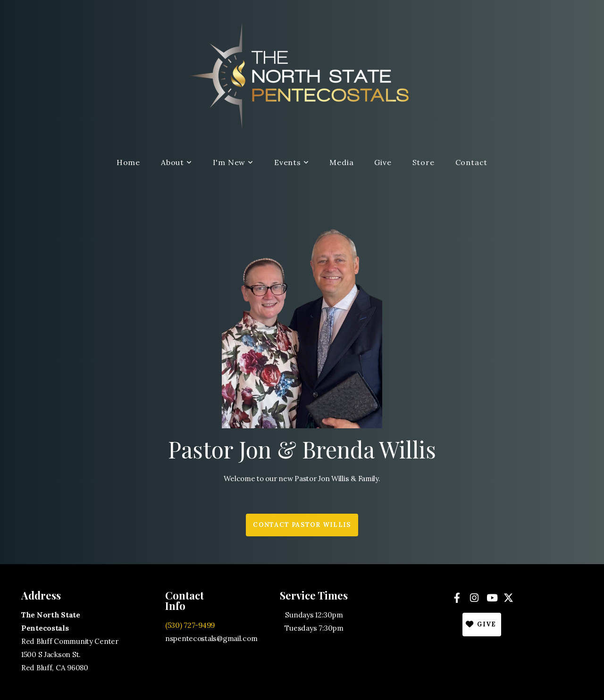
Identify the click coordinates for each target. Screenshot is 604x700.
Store (424, 162)
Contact (472, 162)
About (176, 162)
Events (291, 162)
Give (383, 162)
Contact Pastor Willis (302, 525)
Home (128, 162)
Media (341, 162)
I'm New (233, 162)
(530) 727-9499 (190, 625)
